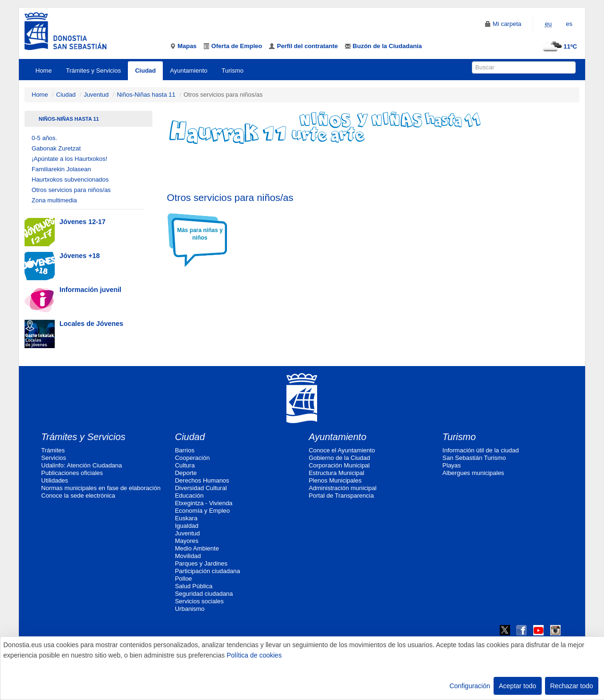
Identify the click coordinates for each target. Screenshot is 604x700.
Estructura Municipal (336, 473)
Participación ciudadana (208, 571)
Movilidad (188, 556)
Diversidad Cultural (201, 488)
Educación (189, 496)
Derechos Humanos (202, 480)
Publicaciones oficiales (72, 473)
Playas (452, 465)
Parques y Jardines (201, 563)
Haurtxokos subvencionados (70, 179)
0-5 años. (44, 138)
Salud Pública (194, 586)
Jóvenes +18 (80, 256)
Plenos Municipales (335, 480)
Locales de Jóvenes (91, 324)
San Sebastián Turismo (474, 458)
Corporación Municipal (339, 465)
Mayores (187, 541)
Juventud (96, 95)
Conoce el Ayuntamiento (342, 450)
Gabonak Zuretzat (56, 148)
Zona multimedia (54, 200)
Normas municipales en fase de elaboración (101, 488)
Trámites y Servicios (94, 71)
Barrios (185, 450)
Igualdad (187, 526)
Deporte (186, 473)
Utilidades (55, 480)
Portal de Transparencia (341, 496)
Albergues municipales (474, 473)
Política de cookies (254, 655)
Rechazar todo (572, 686)
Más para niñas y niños (200, 234)
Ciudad (145, 71)
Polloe (184, 579)
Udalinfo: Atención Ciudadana (81, 465)
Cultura (185, 465)
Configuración (470, 686)
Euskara (186, 518)
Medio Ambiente (197, 548)
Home (44, 71)
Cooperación (193, 458)
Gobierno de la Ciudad (339, 458)
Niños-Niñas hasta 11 (146, 95)
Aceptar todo (517, 686)
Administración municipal (343, 488)
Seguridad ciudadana (204, 594)
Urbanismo (190, 609)
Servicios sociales (199, 601)
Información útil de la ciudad (481, 450)
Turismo (233, 71)
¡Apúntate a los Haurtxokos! (69, 159)
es (569, 24)
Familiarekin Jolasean (61, 169)
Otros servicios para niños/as (71, 190)
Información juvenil (90, 290)
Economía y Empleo (202, 511)
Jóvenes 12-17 (83, 222)
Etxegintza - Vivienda (204, 503)
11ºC (558, 46)
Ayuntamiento (189, 71)
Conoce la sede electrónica (78, 496)
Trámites (53, 450)
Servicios (54, 458)
